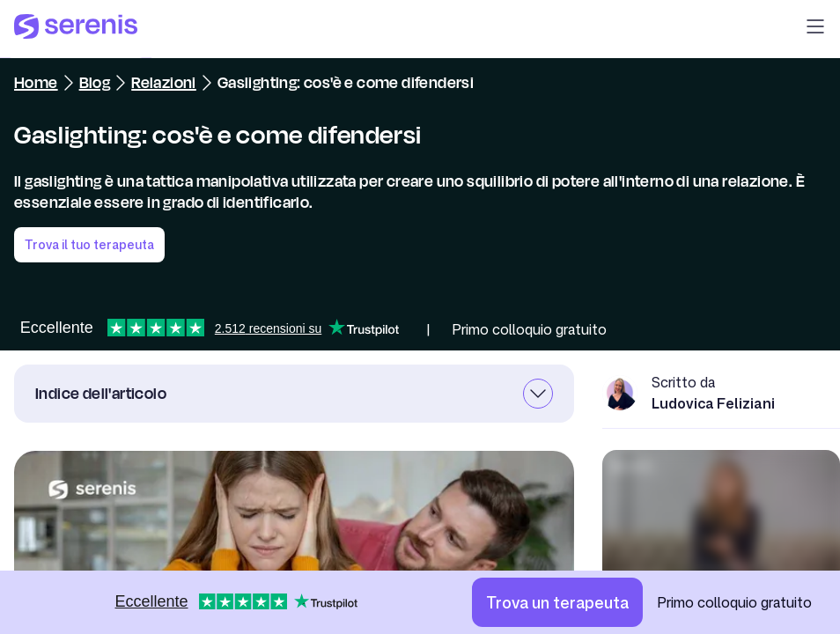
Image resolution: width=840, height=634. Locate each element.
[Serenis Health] (76, 29)
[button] (815, 29)
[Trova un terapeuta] (557, 602)
